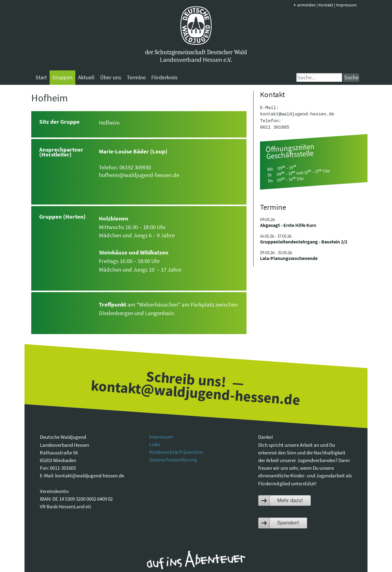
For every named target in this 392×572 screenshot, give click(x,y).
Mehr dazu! (290, 500)
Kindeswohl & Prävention (176, 452)
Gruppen (62, 77)
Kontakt (326, 5)
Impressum (346, 5)
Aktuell (86, 77)
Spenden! (288, 523)
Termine (136, 77)
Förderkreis (164, 77)
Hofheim (49, 98)
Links (155, 444)
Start (41, 77)
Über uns (111, 77)
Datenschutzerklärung (173, 460)
